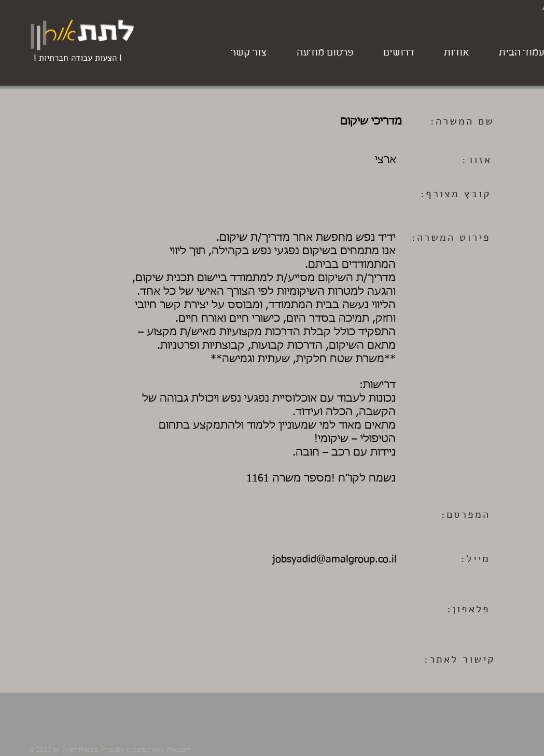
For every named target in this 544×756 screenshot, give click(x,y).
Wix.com (179, 750)
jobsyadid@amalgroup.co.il (334, 559)
